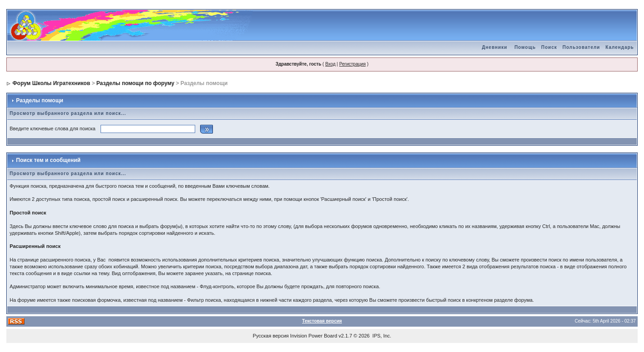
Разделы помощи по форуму (135, 83)
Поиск (549, 47)
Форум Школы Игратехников (52, 83)
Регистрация (352, 64)
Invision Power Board (314, 336)
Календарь (620, 47)
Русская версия (271, 336)
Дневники (495, 47)
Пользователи (581, 47)
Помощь (525, 47)
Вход (330, 64)
